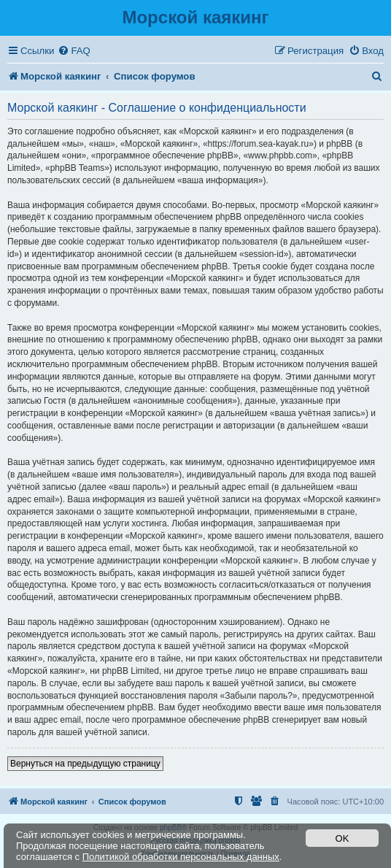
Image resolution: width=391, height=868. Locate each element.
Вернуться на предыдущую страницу (85, 764)
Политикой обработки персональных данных (181, 857)
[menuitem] (74, 51)
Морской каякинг (195, 17)
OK (342, 838)
